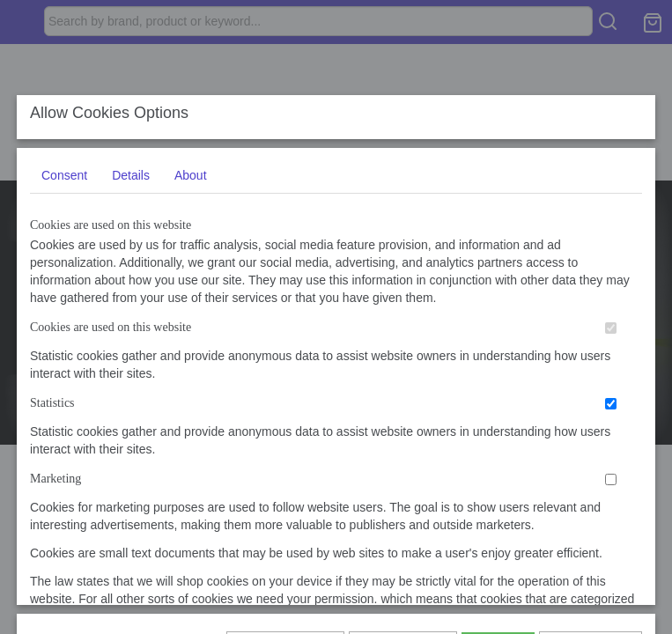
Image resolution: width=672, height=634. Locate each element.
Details (131, 291)
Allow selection (403, 525)
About (191, 291)
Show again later (285, 525)
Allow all (498, 525)
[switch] (611, 444)
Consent (64, 291)
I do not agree (590, 525)
